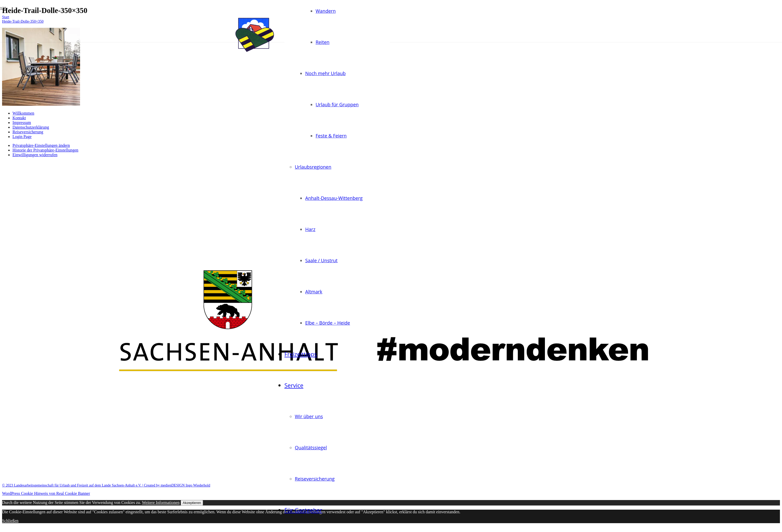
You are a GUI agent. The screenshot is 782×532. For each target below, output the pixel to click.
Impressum (22, 123)
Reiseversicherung (28, 132)
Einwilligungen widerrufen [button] (35, 155)
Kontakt (19, 118)
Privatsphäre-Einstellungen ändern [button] (41, 145)
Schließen (10, 521)
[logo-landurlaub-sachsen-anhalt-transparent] (255, 53)
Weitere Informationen (161, 503)
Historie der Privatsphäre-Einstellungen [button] (45, 150)
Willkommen (23, 113)
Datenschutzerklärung (31, 127)
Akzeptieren (192, 503)
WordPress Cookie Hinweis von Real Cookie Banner (46, 493)
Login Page (22, 137)
